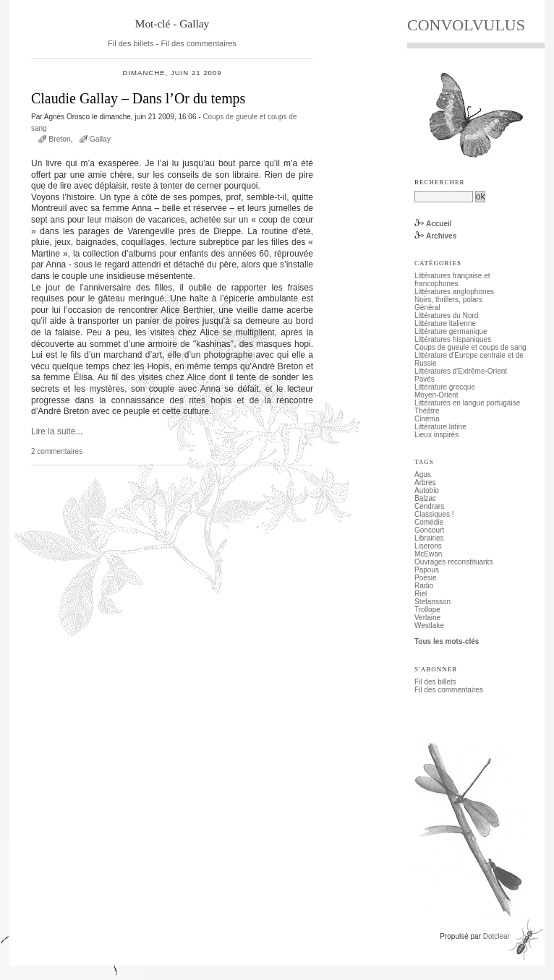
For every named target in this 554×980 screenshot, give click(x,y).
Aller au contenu (50, 4)
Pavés (425, 379)
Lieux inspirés (436, 435)
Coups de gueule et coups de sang (470, 347)
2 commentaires (57, 451)
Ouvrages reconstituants (453, 562)
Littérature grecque (445, 387)
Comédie (429, 522)
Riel (421, 594)
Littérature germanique (451, 331)
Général (427, 308)
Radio (424, 586)
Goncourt (429, 530)
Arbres (425, 482)
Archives (441, 236)
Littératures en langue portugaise (467, 403)
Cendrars (429, 506)
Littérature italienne (445, 323)
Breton (59, 139)
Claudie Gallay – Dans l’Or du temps (138, 98)
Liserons (428, 546)
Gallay (100, 139)
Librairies (429, 538)
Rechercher (440, 182)
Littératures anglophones (454, 292)
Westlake (429, 626)
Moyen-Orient (436, 395)
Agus (423, 474)
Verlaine (427, 618)
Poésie (426, 578)
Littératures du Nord (446, 315)
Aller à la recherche (163, 4)
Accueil (439, 224)
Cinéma (427, 419)
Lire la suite (53, 431)
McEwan (428, 554)
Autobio (427, 490)
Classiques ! (434, 514)
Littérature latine (440, 427)
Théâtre (427, 411)
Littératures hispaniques (453, 339)
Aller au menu (104, 4)
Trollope (427, 610)
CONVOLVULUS (466, 25)
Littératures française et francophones (452, 280)
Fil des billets (131, 43)
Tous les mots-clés (447, 641)
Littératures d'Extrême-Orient (461, 371)
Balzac (425, 498)
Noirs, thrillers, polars (448, 300)
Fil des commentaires (199, 43)
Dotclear (497, 936)
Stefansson (432, 602)
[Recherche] (444, 197)
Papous (427, 570)
